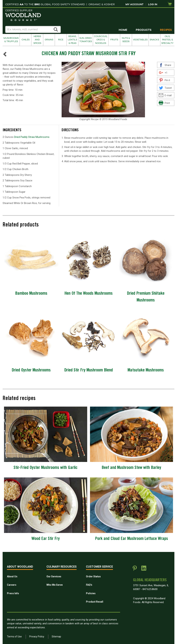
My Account (134, 4)
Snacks (154, 40)
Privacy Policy (37, 637)
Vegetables (140, 40)
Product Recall (95, 602)
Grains (49, 40)
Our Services (54, 576)
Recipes (166, 30)
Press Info (13, 593)
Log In (153, 4)
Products (144, 30)
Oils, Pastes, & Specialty (167, 40)
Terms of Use (14, 637)
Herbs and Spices (37, 40)
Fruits (114, 40)
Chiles (26, 40)
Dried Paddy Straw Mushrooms (32, 137)
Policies (91, 593)
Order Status (93, 576)
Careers (12, 585)
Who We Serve (55, 585)
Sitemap (56, 637)
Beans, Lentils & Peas (72, 40)
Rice (61, 40)
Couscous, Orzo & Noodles (101, 40)
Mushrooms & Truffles (11, 40)
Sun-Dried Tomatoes (86, 40)
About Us (12, 576)
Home (123, 30)
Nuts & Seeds (126, 40)
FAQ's (89, 585)
